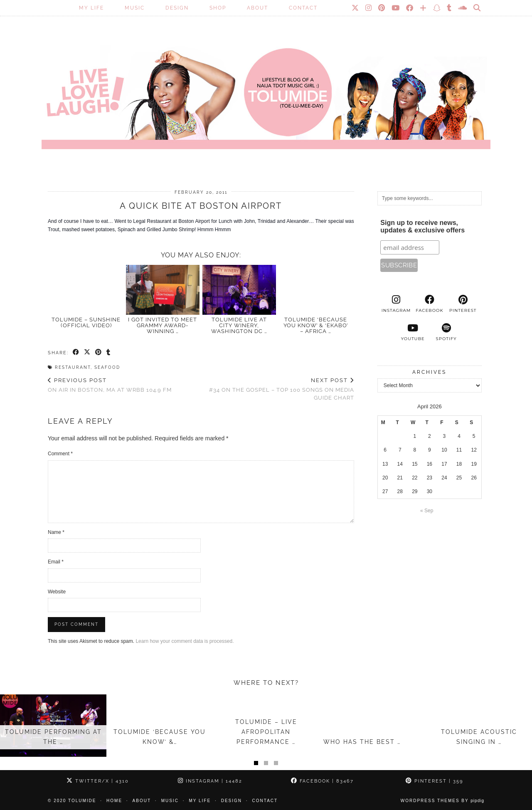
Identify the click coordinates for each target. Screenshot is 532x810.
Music (135, 8)
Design (177, 8)
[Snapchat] (437, 8)
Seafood (107, 367)
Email (56, 562)
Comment (60, 454)
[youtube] (413, 332)
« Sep (427, 511)
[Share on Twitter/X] (87, 353)
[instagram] (396, 304)
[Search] (477, 8)
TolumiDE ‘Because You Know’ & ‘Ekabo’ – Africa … (316, 326)
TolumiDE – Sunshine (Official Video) (86, 322)
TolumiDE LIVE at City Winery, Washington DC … (239, 326)
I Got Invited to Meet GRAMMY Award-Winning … (163, 326)
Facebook (322, 781)
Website (57, 592)
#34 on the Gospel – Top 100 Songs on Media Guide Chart (277, 389)
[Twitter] (356, 8)
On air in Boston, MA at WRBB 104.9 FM (110, 385)
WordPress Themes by (442, 801)
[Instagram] (369, 8)
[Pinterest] (382, 8)
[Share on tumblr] (109, 353)
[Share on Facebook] (76, 353)
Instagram (210, 781)
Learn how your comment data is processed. (185, 641)
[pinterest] (463, 304)
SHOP (218, 8)
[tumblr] (449, 8)
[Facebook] (410, 8)
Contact (303, 8)
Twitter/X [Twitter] (98, 781)
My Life (91, 8)
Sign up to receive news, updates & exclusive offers (422, 226)
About (257, 8)
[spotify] (446, 332)
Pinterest (434, 781)
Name (56, 532)
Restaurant (73, 367)
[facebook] (429, 304)
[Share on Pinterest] (99, 353)
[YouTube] (396, 8)
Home (114, 801)
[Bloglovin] (424, 8)
